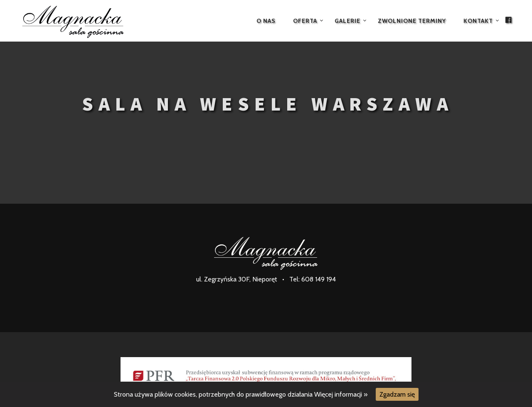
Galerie (347, 21)
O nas (266, 21)
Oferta (305, 21)
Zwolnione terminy (412, 21)
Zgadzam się (397, 394)
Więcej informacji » (341, 394)
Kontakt (478, 21)
